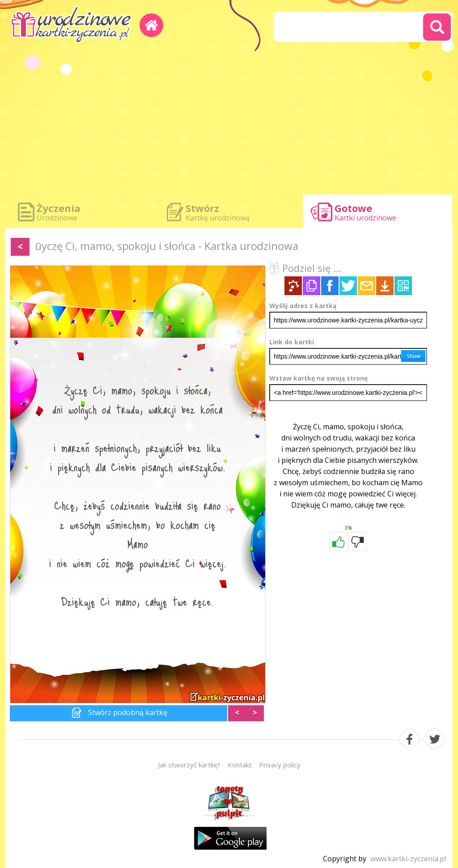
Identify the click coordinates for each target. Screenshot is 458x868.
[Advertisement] (229, 121)
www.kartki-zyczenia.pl (408, 859)
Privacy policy (280, 765)
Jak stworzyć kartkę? (189, 765)
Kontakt (240, 765)
